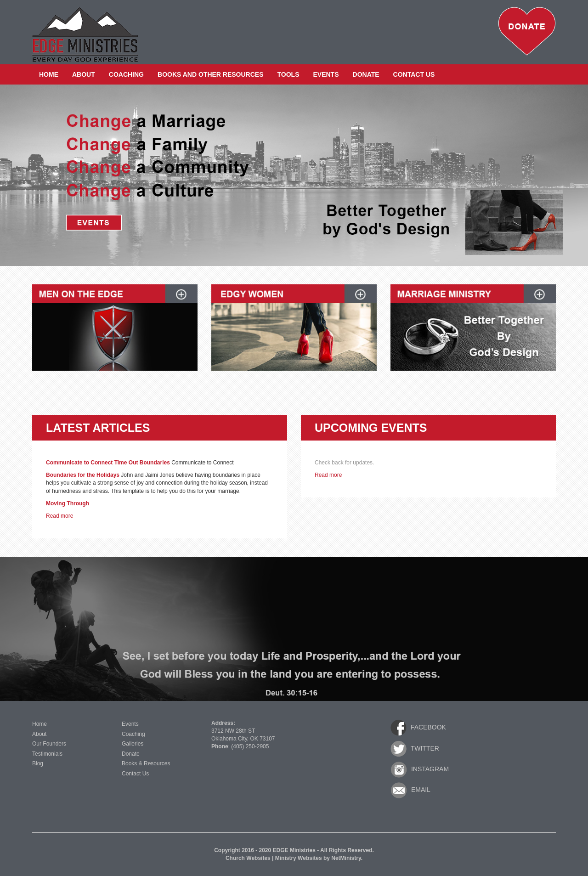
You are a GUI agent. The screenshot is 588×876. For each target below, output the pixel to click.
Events (326, 74)
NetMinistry (346, 858)
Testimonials (47, 754)
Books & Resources (146, 763)
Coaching (126, 74)
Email (410, 790)
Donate (366, 74)
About (84, 74)
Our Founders (49, 744)
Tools (288, 74)
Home (49, 74)
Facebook (418, 728)
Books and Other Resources (211, 74)
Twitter (415, 749)
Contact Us (414, 74)
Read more (59, 516)
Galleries (133, 744)
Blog (38, 763)
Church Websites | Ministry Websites (274, 858)
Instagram (420, 770)
